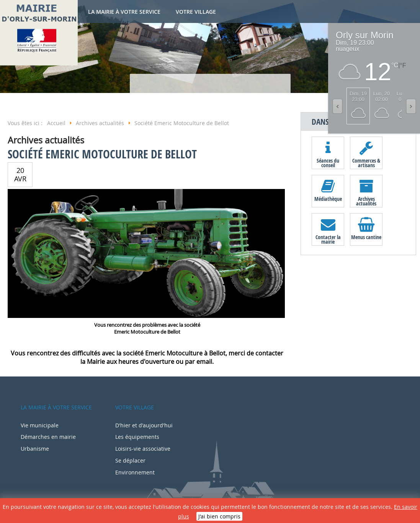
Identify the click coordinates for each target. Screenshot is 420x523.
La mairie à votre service (124, 12)
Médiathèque (328, 199)
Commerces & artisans (366, 163)
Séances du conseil (328, 163)
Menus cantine (366, 237)
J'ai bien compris (219, 516)
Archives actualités (366, 201)
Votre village (196, 12)
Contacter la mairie (328, 239)
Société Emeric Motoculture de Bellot (102, 154)
